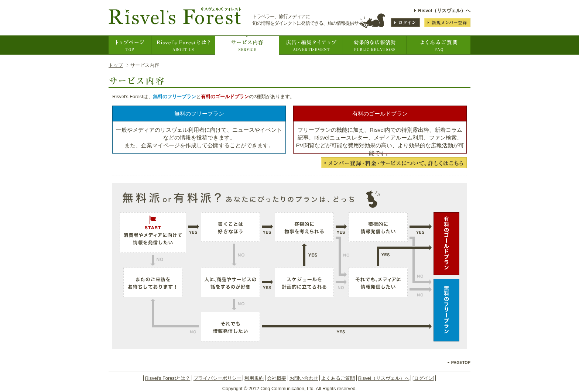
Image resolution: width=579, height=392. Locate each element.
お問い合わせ (304, 378)
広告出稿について (311, 45)
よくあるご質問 (438, 45)
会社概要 (277, 378)
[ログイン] (423, 378)
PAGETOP (461, 362)
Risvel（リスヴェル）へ (444, 11)
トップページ (130, 45)
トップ (116, 65)
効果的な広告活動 (375, 45)
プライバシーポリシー (217, 378)
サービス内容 (247, 45)
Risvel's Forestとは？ (183, 45)
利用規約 (254, 378)
